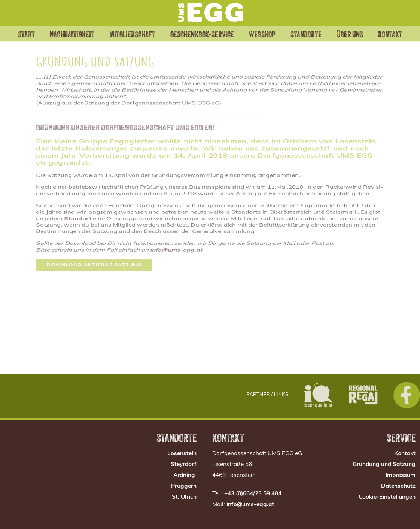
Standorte (312, 34)
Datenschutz (398, 487)
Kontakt (399, 34)
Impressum (401, 476)
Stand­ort (78, 210)
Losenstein (182, 454)
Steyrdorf (184, 465)
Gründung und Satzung (384, 465)
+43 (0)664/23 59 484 (253, 494)
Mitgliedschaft (138, 34)
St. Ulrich (184, 497)
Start (17, 34)
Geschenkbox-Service (204, 38)
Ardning (184, 476)
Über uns (357, 38)
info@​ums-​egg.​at (176, 240)
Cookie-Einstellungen (387, 497)
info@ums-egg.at (250, 505)
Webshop (261, 34)
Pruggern (184, 487)
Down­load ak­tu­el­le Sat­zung (94, 253)
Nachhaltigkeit (71, 34)
